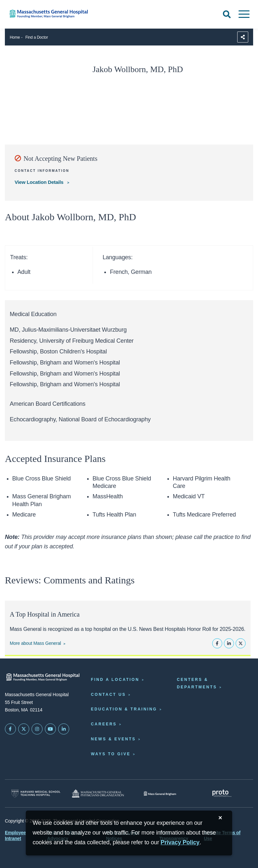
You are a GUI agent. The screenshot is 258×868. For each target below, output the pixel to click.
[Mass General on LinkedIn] (64, 729)
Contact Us (109, 695)
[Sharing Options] (243, 37)
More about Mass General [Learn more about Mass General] (35, 643)
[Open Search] (227, 14)
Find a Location (115, 680)
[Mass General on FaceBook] (10, 729)
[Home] (54, 14)
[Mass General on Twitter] (24, 729)
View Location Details (40, 182)
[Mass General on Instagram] (37, 729)
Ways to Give (111, 754)
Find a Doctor (37, 37)
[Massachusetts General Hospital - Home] (43, 677)
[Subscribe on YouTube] (50, 729)
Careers (104, 724)
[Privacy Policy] (180, 842)
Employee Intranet (15, 836)
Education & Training (124, 709)
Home (15, 37)
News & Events (113, 739)
